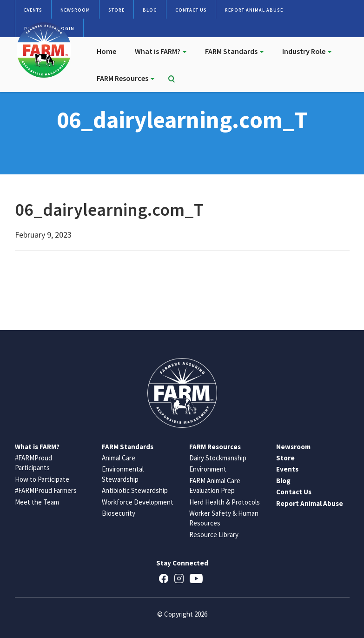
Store (116, 10)
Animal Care (119, 458)
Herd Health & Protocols (225, 502)
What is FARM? (161, 51)
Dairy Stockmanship (218, 458)
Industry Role (307, 51)
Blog (150, 10)
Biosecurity (119, 513)
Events (33, 10)
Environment (208, 469)
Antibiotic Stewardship (135, 490)
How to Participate (42, 479)
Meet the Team (37, 502)
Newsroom (75, 10)
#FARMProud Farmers (46, 490)
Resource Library (214, 535)
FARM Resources (126, 78)
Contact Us (191, 10)
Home (106, 51)
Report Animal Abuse (254, 10)
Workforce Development (138, 502)
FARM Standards (234, 51)
